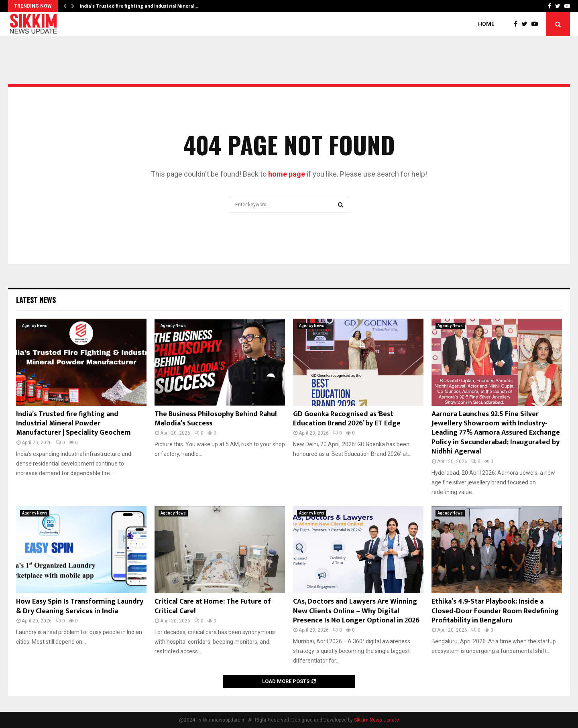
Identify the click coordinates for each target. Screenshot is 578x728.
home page (287, 174)
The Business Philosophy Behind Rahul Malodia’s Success (216, 419)
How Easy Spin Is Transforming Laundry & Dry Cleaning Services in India (80, 606)
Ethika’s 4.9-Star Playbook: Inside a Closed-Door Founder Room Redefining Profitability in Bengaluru (495, 611)
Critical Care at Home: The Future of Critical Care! (213, 606)
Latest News (36, 300)
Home (486, 24)
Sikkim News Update (377, 720)
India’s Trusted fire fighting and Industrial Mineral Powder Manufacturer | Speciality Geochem (73, 424)
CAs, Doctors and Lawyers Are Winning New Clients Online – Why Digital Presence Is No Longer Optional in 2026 (356, 611)
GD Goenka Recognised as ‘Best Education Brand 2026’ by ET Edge (347, 419)
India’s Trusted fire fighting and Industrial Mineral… (139, 6)
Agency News (35, 326)
